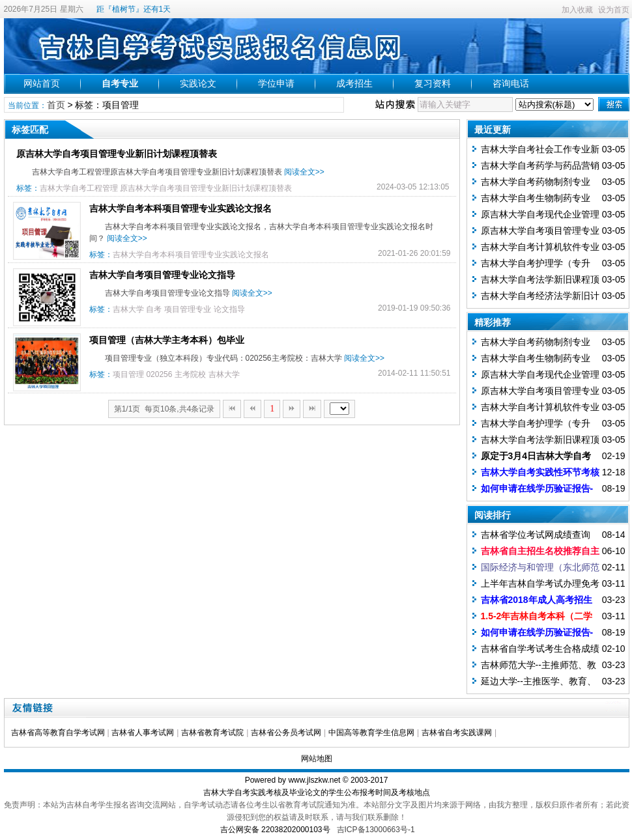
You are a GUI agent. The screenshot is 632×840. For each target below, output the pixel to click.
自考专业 (120, 83)
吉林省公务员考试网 (286, 733)
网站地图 (317, 759)
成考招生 (354, 83)
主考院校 (190, 374)
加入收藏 (577, 10)
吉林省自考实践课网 (457, 733)
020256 (159, 374)
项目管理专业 (188, 309)
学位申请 (276, 83)
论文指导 (229, 309)
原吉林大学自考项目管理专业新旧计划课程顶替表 (117, 154)
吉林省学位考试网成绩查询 (536, 535)
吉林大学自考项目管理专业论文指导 (162, 275)
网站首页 (42, 83)
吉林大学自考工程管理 (79, 188)
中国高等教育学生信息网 (371, 733)
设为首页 (614, 10)
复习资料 (433, 83)
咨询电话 (511, 83)
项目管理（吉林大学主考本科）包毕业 (167, 340)
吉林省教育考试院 (212, 733)
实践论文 (198, 83)
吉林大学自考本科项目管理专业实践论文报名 (180, 208)
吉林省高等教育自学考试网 (58, 733)
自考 (154, 309)
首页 (56, 105)
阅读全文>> (304, 172)
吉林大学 (128, 309)
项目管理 (128, 374)
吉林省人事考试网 (143, 733)
